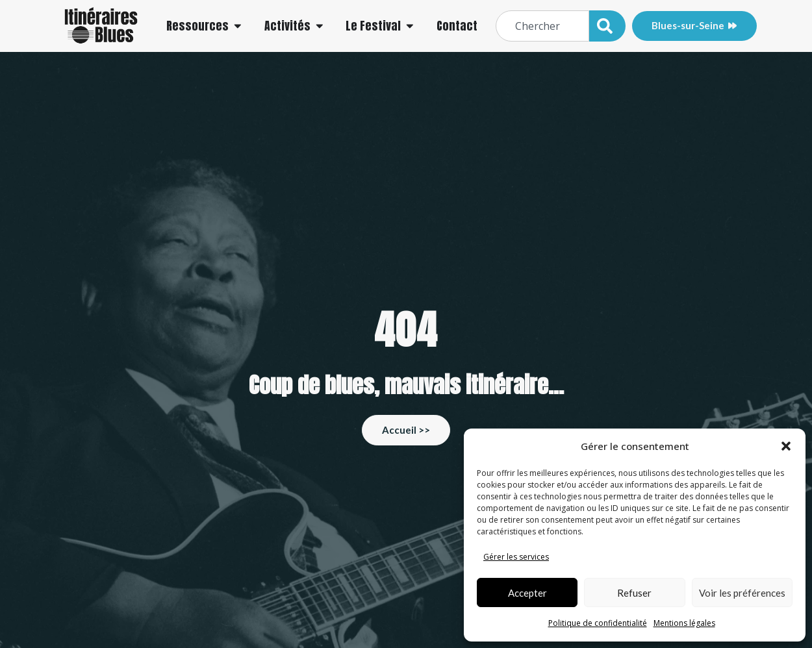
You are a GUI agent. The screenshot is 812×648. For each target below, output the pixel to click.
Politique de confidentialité (598, 623)
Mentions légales (684, 623)
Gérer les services (516, 557)
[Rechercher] (607, 26)
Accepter (527, 593)
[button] (786, 446)
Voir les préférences (742, 593)
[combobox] (542, 26)
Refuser (634, 593)
